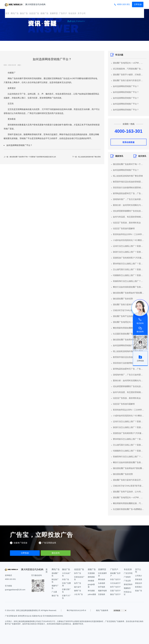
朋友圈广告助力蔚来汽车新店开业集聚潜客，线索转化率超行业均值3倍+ (129, 80)
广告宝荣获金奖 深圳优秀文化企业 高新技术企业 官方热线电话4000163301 (34, 616)
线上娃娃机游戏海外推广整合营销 (128, 176)
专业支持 (72, 13)
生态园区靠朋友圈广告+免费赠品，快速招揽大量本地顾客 (129, 334)
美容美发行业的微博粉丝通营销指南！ (129, 188)
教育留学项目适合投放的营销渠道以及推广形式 (129, 182)
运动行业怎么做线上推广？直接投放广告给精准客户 (129, 246)
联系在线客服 (129, 142)
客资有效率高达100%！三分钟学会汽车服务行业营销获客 (129, 234)
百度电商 (102, 594)
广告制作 (127, 577)
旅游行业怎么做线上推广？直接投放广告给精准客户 (129, 252)
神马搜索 (91, 591)
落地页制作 (128, 584)
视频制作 (127, 588)
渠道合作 (139, 583)
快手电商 (102, 587)
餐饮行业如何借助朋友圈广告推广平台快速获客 (129, 287)
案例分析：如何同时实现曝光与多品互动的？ (129, 205)
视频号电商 (102, 591)
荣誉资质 (139, 579)
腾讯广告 (15, 13)
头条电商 (102, 583)
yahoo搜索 (92, 594)
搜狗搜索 (91, 577)
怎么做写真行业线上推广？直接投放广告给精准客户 (129, 269)
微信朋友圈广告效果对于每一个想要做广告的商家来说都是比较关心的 (129, 164)
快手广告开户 (115, 587)
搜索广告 (44, 13)
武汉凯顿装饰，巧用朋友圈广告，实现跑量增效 (129, 69)
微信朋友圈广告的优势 (123, 299)
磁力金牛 (78, 587)
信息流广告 (34, 13)
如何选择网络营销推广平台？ (19, 145)
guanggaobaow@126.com (15, 590)
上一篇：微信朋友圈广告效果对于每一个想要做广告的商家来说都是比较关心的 (30, 157)
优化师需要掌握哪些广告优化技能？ (129, 211)
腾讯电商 (102, 579)
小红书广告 (78, 594)
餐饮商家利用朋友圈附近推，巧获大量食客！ (129, 328)
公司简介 (139, 576)
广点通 (54, 592)
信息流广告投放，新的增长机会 (127, 223)
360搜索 (91, 581)
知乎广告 (78, 583)
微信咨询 (56, 553)
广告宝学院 (128, 573)
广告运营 (127, 581)
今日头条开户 (115, 583)
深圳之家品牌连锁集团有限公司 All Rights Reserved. (36, 610)
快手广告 (78, 573)
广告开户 (63, 13)
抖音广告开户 (115, 579)
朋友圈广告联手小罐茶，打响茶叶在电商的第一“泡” (129, 75)
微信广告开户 (115, 594)
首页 (7, 13)
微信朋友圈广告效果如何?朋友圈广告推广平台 (129, 293)
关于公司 (82, 13)
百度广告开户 (115, 591)
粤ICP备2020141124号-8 (76, 610)
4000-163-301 (123, 4)
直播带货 (54, 13)
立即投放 (138, 4)
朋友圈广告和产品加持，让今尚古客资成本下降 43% (129, 316)
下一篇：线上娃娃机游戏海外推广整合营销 (86, 157)
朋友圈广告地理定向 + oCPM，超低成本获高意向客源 (129, 63)
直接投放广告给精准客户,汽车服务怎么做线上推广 (129, 258)
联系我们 (139, 587)
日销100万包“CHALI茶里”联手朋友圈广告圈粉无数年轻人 (129, 310)
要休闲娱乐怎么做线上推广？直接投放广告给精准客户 (129, 264)
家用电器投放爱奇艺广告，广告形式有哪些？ (129, 193)
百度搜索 (91, 573)
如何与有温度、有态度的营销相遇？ (129, 217)
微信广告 (24, 13)
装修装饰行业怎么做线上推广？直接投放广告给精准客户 (129, 281)
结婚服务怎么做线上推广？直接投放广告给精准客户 (129, 275)
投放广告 (139, 591)
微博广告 (78, 591)
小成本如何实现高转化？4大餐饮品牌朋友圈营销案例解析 (129, 240)
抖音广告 (66, 579)
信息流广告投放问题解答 (124, 228)
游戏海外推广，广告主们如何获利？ (129, 199)
